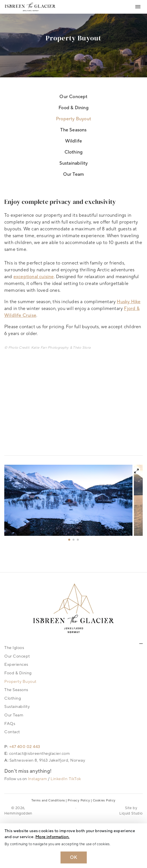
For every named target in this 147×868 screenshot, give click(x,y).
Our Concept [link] (73, 97)
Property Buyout (20, 682)
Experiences (16, 665)
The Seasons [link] (73, 130)
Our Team (14, 715)
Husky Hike (129, 302)
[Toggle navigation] (138, 7)
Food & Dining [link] (73, 108)
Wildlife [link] (74, 141)
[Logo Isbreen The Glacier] (30, 7)
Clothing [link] (74, 152)
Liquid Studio (131, 813)
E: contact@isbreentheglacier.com (37, 754)
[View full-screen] (136, 471)
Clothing (13, 698)
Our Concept (17, 656)
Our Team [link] (74, 174)
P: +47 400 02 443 (22, 747)
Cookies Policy (104, 800)
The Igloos (14, 648)
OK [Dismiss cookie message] (74, 857)
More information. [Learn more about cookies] (52, 837)
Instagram (38, 779)
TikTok (75, 779)
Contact (12, 732)
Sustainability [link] (74, 163)
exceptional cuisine (34, 277)
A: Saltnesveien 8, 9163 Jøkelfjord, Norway (45, 760)
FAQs (10, 724)
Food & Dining (18, 673)
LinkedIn (59, 779)
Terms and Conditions (48, 800)
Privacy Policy (79, 800)
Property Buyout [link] (73, 119)
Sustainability (17, 707)
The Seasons (16, 690)
